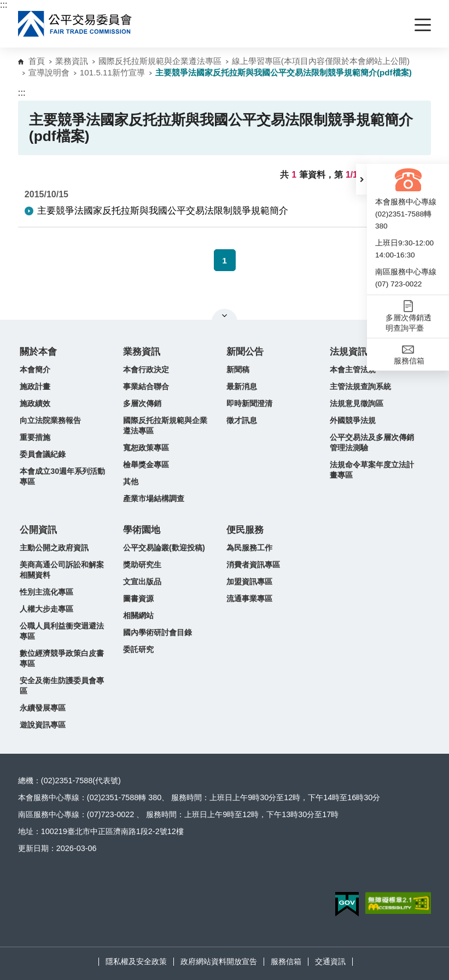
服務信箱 (286, 961)
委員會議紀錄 (43, 454)
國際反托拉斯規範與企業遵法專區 (160, 61)
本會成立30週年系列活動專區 (62, 476)
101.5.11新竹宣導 (112, 72)
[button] (361, 179)
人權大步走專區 (46, 609)
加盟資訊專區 (249, 582)
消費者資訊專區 (253, 565)
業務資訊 (72, 61)
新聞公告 (245, 352)
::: (4, 5)
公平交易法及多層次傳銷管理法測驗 (372, 442)
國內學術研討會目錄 (158, 632)
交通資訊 (330, 961)
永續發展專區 (43, 708)
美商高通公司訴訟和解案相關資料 (62, 570)
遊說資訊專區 (43, 725)
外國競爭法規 (353, 420)
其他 (131, 482)
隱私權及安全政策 (136, 961)
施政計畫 (35, 386)
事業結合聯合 (146, 386)
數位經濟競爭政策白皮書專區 (62, 658)
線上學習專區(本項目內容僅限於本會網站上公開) (321, 61)
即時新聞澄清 (249, 403)
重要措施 (35, 437)
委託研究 (138, 649)
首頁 (37, 61)
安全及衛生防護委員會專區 (62, 686)
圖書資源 (138, 598)
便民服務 (245, 530)
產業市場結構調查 (154, 498)
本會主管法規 (353, 369)
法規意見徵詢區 (357, 403)
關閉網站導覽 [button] (224, 315)
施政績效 (35, 403)
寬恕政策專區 (146, 448)
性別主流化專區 (46, 592)
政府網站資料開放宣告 (219, 961)
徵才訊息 (242, 420)
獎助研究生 (142, 565)
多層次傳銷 (142, 403)
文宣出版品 (142, 582)
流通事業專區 (249, 598)
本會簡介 (35, 369)
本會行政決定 (146, 369)
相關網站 (138, 615)
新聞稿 (238, 369)
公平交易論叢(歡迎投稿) (164, 548)
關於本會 (38, 352)
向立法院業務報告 (50, 420)
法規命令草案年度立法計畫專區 (372, 470)
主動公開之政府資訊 (54, 548)
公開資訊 (38, 530)
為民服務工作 (249, 548)
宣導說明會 (49, 72)
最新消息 (242, 386)
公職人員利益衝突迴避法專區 (62, 631)
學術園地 (142, 530)
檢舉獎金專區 (146, 465)
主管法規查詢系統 (360, 386)
